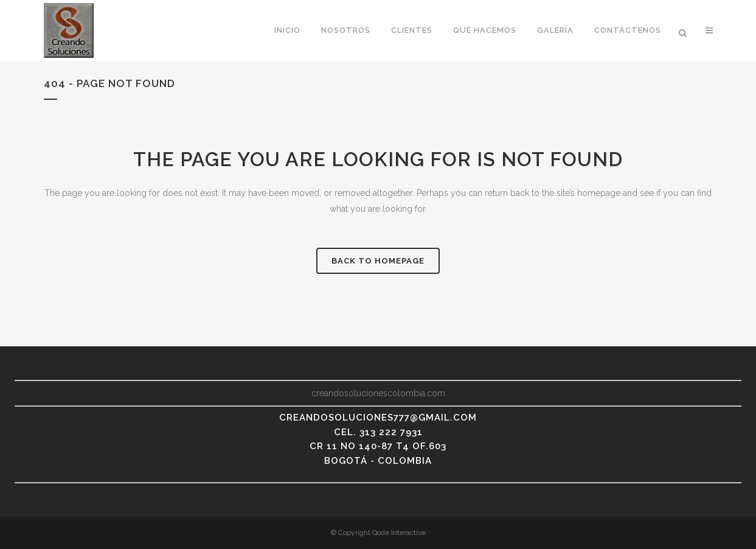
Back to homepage (378, 261)
